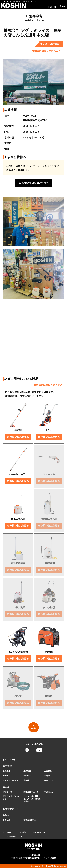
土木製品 (27, 771)
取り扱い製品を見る (18, 437)
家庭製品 (27, 776)
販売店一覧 (7, 792)
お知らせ (7, 815)
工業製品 (48, 771)
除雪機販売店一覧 (31, 792)
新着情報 (7, 820)
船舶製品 (7, 776)
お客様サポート (11, 809)
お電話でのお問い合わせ (33, 183)
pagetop (33, 727)
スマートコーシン (10, 780)
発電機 (26, 780)
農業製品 (7, 771)
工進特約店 (49, 792)
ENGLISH (53, 7)
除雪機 (47, 776)
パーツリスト (50, 780)
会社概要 (7, 832)
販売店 (6, 787)
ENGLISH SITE (39, 832)
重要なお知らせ (30, 820)
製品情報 (7, 766)
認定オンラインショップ (11, 797)
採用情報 (22, 832)
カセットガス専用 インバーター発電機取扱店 (32, 799)
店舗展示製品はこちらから (46, 51)
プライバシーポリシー (13, 836)
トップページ (9, 759)
